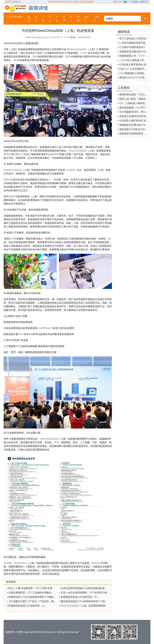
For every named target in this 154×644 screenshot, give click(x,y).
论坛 (36, 19)
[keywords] (122, 19)
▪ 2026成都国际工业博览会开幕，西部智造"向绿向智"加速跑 (133, 73)
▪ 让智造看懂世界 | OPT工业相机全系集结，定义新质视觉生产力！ (32, 592)
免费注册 (117, 2)
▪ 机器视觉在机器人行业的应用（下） (79, 597)
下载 (43, 19)
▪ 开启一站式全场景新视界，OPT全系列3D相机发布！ (85, 592)
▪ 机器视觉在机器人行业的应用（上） (27, 606)
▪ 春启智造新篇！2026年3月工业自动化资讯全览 (133, 108)
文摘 (64, 19)
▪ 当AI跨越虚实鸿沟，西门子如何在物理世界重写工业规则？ (133, 112)
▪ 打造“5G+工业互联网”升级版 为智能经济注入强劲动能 (133, 69)
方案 (57, 19)
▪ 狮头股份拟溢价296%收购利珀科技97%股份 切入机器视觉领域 (85, 601)
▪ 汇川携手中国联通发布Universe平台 (133, 47)
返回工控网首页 (13, 2)
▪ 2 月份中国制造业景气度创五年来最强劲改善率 (133, 43)
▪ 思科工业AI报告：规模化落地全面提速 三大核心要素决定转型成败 (133, 99)
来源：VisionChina (80, 37)
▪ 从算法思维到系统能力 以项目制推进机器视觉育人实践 (85, 588)
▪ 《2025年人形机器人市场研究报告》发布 (133, 60)
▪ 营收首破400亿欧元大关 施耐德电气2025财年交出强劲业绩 (133, 129)
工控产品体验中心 (15, 19)
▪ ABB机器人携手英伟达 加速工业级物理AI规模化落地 (133, 64)
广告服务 (134, 2)
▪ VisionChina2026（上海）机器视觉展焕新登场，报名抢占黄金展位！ (85, 606)
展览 (71, 19)
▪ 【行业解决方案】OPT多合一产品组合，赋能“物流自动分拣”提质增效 (32, 601)
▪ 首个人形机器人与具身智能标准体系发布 (133, 38)
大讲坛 (86, 19)
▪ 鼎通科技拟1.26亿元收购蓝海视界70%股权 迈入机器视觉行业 (32, 597)
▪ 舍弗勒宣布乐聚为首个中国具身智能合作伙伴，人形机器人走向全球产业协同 (133, 52)
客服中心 (144, 2)
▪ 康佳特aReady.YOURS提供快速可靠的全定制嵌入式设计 (133, 77)
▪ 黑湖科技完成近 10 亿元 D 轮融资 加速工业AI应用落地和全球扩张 (133, 94)
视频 (78, 19)
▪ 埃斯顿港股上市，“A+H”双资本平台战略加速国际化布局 (133, 56)
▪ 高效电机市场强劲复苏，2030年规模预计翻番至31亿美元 (133, 133)
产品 (50, 19)
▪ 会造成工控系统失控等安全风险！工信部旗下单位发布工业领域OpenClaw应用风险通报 (133, 116)
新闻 (29, 19)
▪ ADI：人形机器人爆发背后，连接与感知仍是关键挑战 (133, 103)
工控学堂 (97, 19)
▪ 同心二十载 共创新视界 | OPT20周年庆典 (30, 588)
